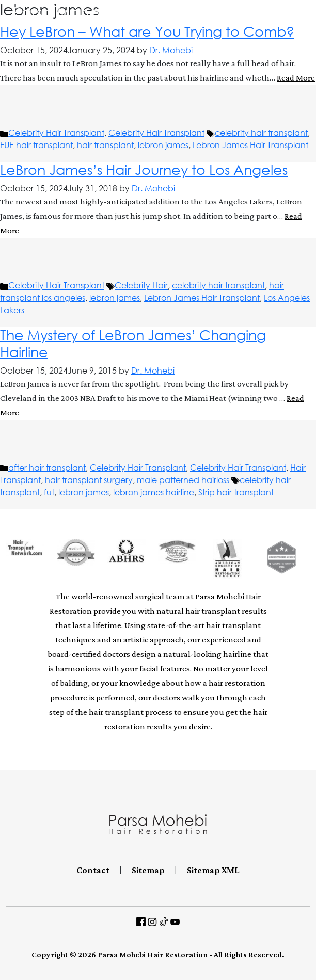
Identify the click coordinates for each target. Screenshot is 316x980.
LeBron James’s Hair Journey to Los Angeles (144, 170)
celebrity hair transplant (261, 133)
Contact (93, 870)
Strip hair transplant (236, 492)
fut (49, 492)
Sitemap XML (213, 870)
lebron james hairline (154, 492)
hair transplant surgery (89, 480)
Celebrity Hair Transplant (56, 133)
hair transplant (105, 145)
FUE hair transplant (36, 145)
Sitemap (148, 870)
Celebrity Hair (141, 285)
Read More (296, 78)
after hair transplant (47, 468)
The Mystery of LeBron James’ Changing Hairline (133, 343)
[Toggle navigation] (308, 17)
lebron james (163, 145)
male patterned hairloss (183, 480)
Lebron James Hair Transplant (250, 145)
